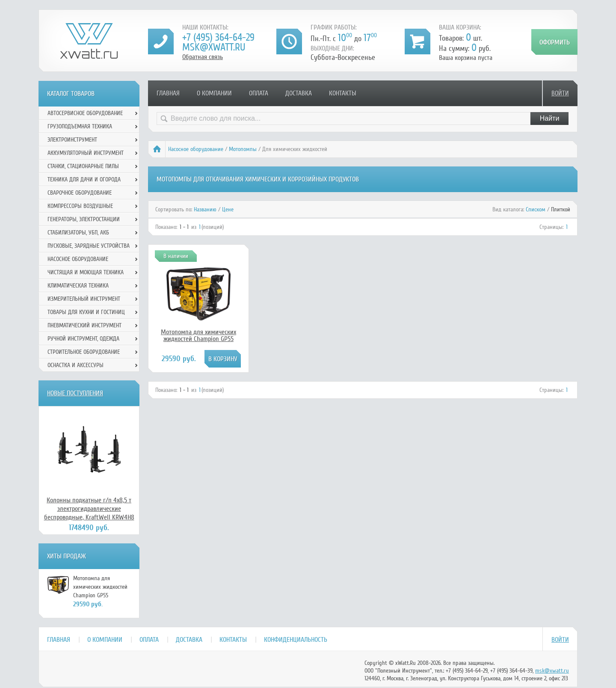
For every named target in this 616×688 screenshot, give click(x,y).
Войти (560, 93)
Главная (168, 93)
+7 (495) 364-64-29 (218, 37)
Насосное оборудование (196, 149)
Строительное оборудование (84, 352)
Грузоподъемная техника (80, 126)
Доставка (299, 93)
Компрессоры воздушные (80, 206)
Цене (228, 209)
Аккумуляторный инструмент (86, 153)
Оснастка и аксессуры (76, 365)
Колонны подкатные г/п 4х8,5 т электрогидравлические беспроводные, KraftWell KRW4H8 (89, 509)
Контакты (343, 93)
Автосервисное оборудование (85, 113)
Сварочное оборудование (80, 193)
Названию (205, 209)
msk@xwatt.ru (214, 47)
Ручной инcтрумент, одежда (83, 339)
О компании (214, 93)
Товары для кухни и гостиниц (86, 312)
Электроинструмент (72, 140)
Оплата (259, 93)
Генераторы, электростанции (84, 219)
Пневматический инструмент (84, 325)
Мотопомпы (243, 149)
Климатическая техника (78, 286)
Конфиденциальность (296, 640)
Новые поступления (75, 393)
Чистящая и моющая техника (86, 272)
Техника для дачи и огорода (84, 179)
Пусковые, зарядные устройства (89, 246)
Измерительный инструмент (84, 299)
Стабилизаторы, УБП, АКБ (78, 233)
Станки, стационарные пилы (83, 166)
